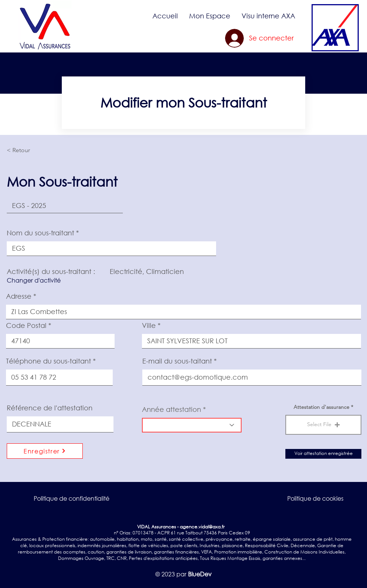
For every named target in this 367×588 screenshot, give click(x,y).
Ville (149, 325)
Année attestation (172, 409)
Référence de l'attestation (50, 408)
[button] (210, 16)
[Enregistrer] (45, 451)
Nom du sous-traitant (40, 233)
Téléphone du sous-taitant (48, 361)
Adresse (19, 296)
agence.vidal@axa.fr (202, 527)
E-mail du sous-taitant (177, 361)
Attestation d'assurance (321, 407)
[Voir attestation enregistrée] (323, 454)
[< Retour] (31, 150)
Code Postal (26, 325)
